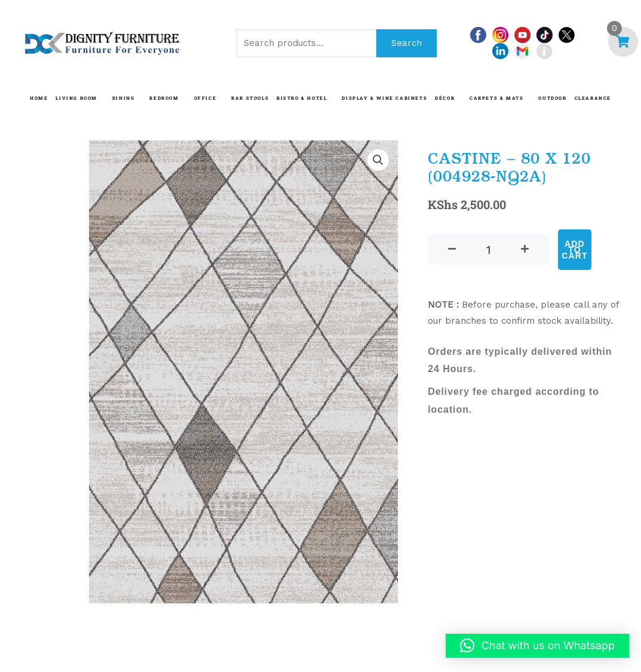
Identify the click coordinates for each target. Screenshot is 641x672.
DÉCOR (445, 98)
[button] (378, 160)
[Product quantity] (488, 249)
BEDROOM (164, 98)
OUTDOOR (552, 98)
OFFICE (206, 98)
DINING (124, 98)
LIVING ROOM (76, 98)
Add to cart (575, 250)
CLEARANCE (593, 98)
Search (407, 43)
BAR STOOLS (250, 98)
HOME (39, 98)
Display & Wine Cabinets (384, 98)
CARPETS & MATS (496, 98)
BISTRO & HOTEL (302, 98)
